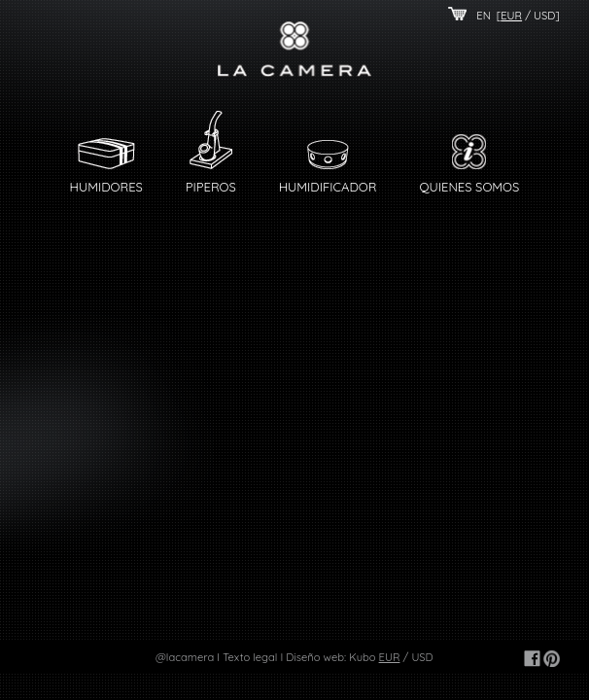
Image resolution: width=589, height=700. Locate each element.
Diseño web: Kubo (330, 657)
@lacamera (185, 657)
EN (484, 16)
